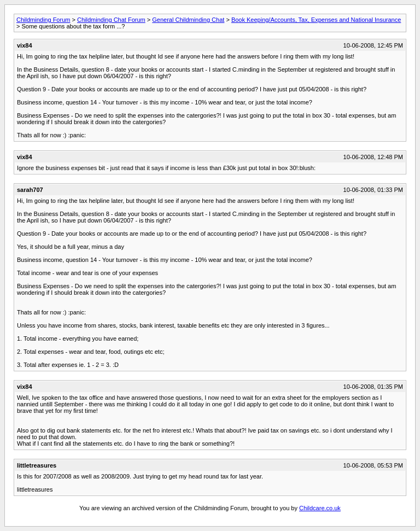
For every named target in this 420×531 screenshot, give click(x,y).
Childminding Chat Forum (111, 20)
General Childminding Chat (188, 20)
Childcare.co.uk (320, 508)
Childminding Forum (43, 20)
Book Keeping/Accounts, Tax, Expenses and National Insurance (316, 20)
